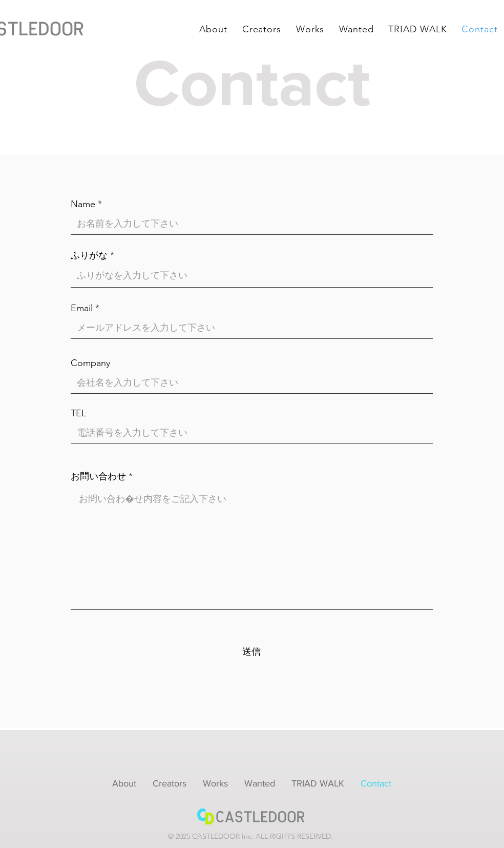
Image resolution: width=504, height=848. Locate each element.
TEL (78, 413)
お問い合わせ (98, 476)
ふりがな (89, 255)
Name (83, 204)
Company (90, 363)
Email (82, 308)
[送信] (251, 652)
